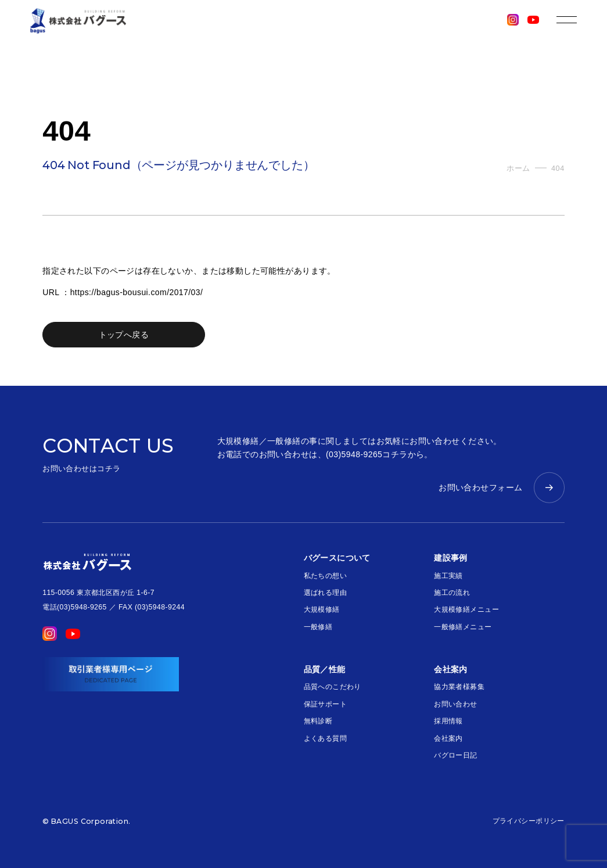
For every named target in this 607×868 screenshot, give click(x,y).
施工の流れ (452, 593)
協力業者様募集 (459, 687)
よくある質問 (326, 738)
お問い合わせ (456, 704)
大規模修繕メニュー (466, 609)
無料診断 (318, 721)
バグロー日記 (456, 755)
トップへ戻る (124, 335)
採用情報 (448, 721)
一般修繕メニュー (463, 627)
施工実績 (448, 576)
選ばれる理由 (326, 593)
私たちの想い (326, 576)
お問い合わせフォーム (480, 487)
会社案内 (448, 738)
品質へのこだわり (333, 687)
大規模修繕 (322, 609)
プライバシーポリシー (529, 821)
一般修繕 (318, 627)
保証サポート (326, 704)
